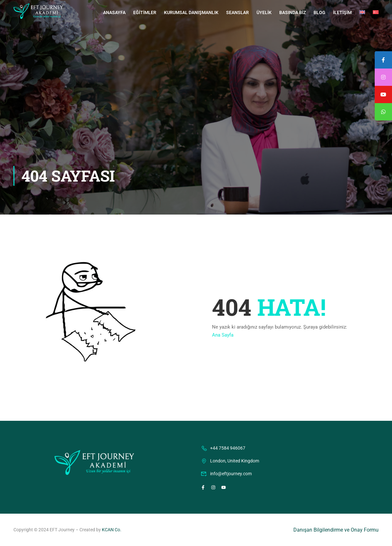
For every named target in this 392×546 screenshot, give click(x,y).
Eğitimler (145, 12)
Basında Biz (293, 12)
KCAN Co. (112, 530)
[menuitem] (362, 12)
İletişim (342, 12)
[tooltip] (383, 112)
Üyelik (264, 12)
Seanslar (237, 12)
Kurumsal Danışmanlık (191, 12)
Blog (319, 12)
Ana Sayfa (223, 335)
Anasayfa (114, 12)
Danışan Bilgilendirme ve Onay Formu (336, 530)
